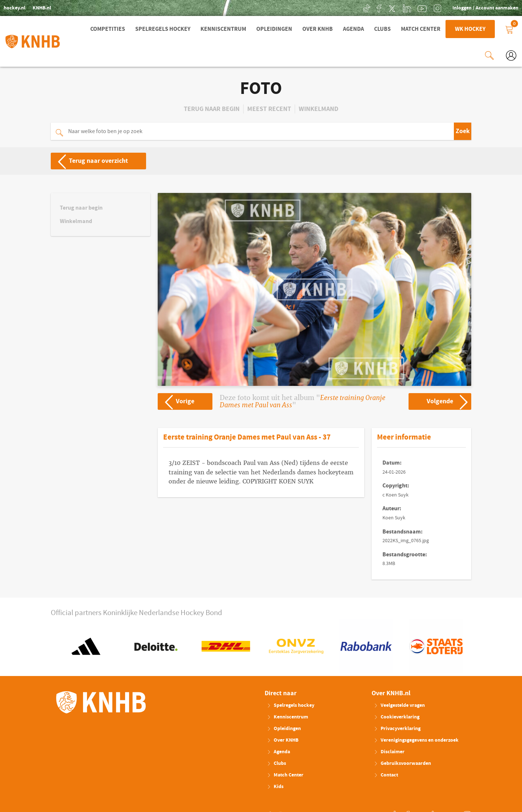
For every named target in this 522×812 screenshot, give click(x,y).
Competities (108, 29)
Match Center (421, 29)
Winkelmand (318, 108)
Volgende (449, 401)
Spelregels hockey (163, 29)
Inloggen (463, 8)
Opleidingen (274, 29)
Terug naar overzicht (90, 160)
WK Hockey (470, 29)
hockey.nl (14, 8)
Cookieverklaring (397, 716)
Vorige (176, 401)
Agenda (353, 29)
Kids (275, 786)
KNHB (101, 702)
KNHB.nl (42, 8)
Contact (386, 774)
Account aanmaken (497, 8)
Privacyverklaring (397, 728)
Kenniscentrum (223, 29)
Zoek (463, 130)
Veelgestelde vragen (399, 705)
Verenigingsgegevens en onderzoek (416, 739)
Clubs (382, 29)
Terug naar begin (212, 108)
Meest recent (269, 108)
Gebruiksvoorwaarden (402, 763)
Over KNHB (318, 29)
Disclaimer (389, 751)
